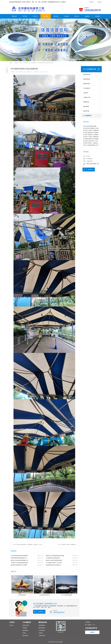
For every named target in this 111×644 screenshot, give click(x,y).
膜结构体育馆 (87, 84)
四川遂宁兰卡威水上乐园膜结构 (91, 137)
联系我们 (100, 2)
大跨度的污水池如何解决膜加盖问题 (19, 563)
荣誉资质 (56, 16)
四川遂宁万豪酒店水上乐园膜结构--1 (92, 135)
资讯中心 (77, 16)
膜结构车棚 (86, 111)
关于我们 (25, 16)
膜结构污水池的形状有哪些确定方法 (19, 560)
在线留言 (91, 2)
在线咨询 (92, 632)
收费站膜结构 (87, 79)
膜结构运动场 (87, 75)
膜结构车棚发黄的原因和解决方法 (19, 558)
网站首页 (14, 16)
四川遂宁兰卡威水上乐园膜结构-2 (91, 130)
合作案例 (46, 16)
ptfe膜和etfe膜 (87, 97)
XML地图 (60, 642)
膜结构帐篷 (86, 106)
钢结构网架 (25, 630)
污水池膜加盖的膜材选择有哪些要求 (19, 556)
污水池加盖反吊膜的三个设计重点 (54, 563)
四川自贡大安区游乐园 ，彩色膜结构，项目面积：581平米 (97, 141)
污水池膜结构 (87, 88)
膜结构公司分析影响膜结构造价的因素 (55, 556)
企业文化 (11, 625)
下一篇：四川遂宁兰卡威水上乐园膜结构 (67, 545)
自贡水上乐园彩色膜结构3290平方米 (92, 145)
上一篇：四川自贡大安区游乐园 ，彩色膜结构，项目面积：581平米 (27, 545)
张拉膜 (24, 633)
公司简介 (12, 622)
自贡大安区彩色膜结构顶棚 (90, 126)
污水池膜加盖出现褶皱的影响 (53, 558)
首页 (20, 63)
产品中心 (35, 16)
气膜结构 (85, 93)
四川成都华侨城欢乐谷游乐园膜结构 (45, 63)
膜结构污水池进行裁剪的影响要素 (54, 560)
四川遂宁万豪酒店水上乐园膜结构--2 (92, 133)
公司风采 (66, 16)
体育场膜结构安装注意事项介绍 (53, 565)
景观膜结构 (86, 102)
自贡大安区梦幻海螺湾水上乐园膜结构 (92, 128)
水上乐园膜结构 (32, 63)
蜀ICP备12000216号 (53, 642)
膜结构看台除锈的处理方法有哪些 (19, 565)
